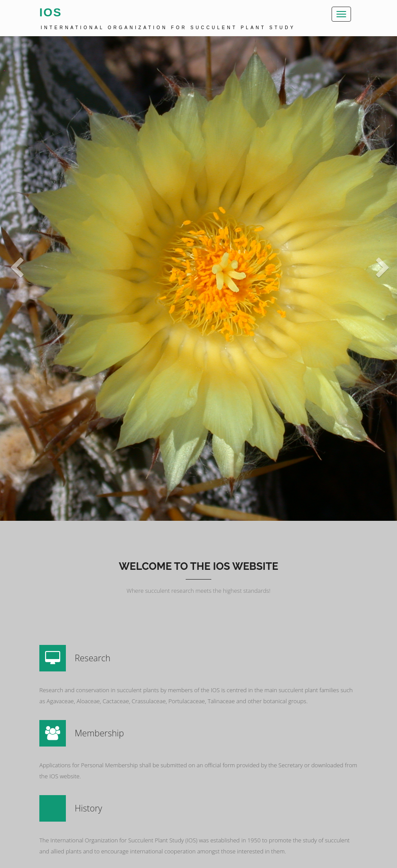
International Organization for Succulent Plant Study (168, 28)
